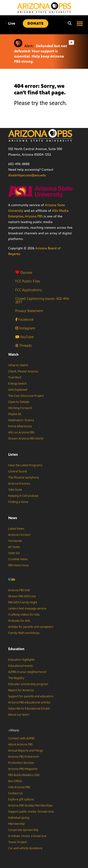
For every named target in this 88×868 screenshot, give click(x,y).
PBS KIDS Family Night (23, 602)
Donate (24, 272)
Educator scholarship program (28, 684)
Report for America (21, 690)
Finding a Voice (18, 502)
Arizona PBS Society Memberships (30, 806)
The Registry (16, 678)
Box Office (15, 781)
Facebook (24, 319)
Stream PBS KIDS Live (22, 596)
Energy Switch (17, 384)
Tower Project (17, 842)
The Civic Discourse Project (26, 396)
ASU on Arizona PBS (21, 432)
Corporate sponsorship (23, 830)
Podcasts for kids (19, 621)
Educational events (21, 666)
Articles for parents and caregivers (31, 627)
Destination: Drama (21, 420)
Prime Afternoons (20, 426)
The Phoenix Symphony (24, 478)
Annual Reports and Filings (25, 751)
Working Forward (20, 408)
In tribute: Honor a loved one (27, 836)
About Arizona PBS (20, 745)
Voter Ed (14, 553)
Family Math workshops (24, 633)
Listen (13, 454)
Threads (23, 345)
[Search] (69, 23)
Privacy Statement (29, 311)
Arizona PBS (34, 216)
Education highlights (21, 660)
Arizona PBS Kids (19, 590)
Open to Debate (19, 402)
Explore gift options (21, 799)
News (13, 518)
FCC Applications (29, 290)
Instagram (25, 328)
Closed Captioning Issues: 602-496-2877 (43, 300)
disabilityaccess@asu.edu (27, 175)
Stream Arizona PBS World (26, 439)
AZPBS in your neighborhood (27, 672)
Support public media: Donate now (31, 812)
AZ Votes (14, 547)
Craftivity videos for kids (24, 615)
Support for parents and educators (31, 696)
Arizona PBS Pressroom (24, 757)
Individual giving (19, 818)
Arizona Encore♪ (19, 484)
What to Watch (18, 365)
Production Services (21, 763)
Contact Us (15, 793)
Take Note (15, 490)
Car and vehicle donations (25, 848)
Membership (16, 824)
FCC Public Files (28, 281)
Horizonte (15, 541)
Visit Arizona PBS (19, 787)
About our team (19, 715)
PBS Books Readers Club (24, 775)
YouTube (24, 337)
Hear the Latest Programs (25, 465)
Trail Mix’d (15, 378)
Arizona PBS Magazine (23, 769)
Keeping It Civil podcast (23, 496)
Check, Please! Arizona (23, 371)
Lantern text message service (27, 609)
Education (16, 649)
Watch (13, 354)
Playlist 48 (15, 414)
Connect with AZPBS (21, 738)
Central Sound (17, 471)
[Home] (44, 8)
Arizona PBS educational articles (29, 702)
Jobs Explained (18, 390)
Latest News (16, 529)
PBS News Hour (19, 565)
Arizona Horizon (19, 535)
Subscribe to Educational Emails (29, 709)
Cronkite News (18, 559)
